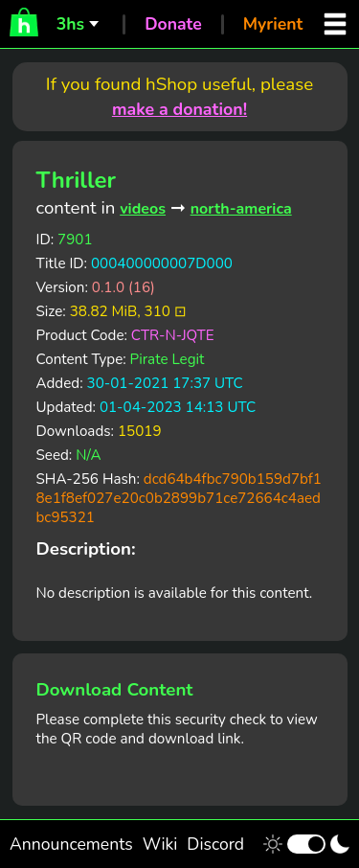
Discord (215, 844)
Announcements (71, 844)
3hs (70, 24)
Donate (173, 24)
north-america (241, 209)
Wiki (160, 844)
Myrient (273, 24)
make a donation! (179, 109)
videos (143, 209)
